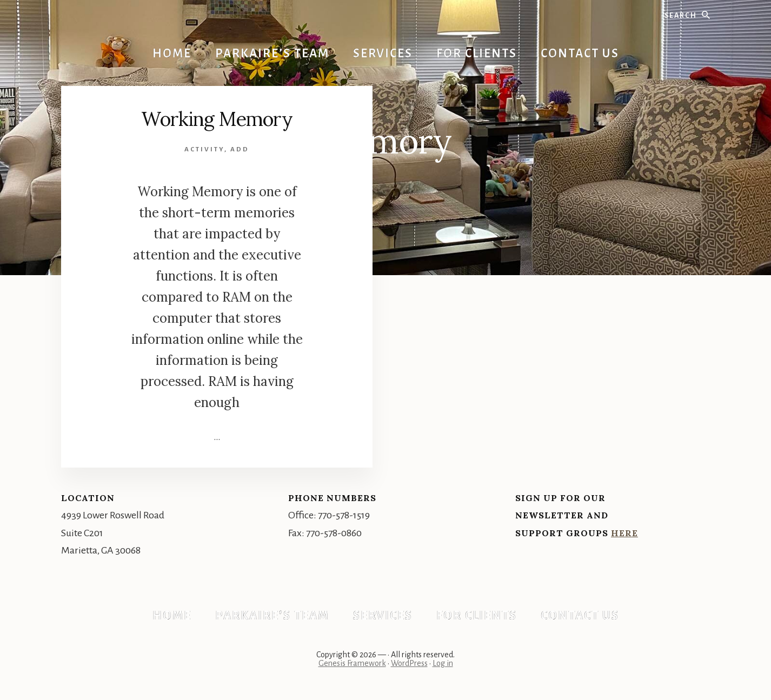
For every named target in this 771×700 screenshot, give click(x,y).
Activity (204, 149)
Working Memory (217, 119)
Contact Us (580, 616)
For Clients (477, 616)
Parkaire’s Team (272, 616)
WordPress (409, 663)
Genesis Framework (352, 663)
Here (624, 533)
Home (172, 616)
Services (383, 616)
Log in (443, 663)
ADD (240, 149)
